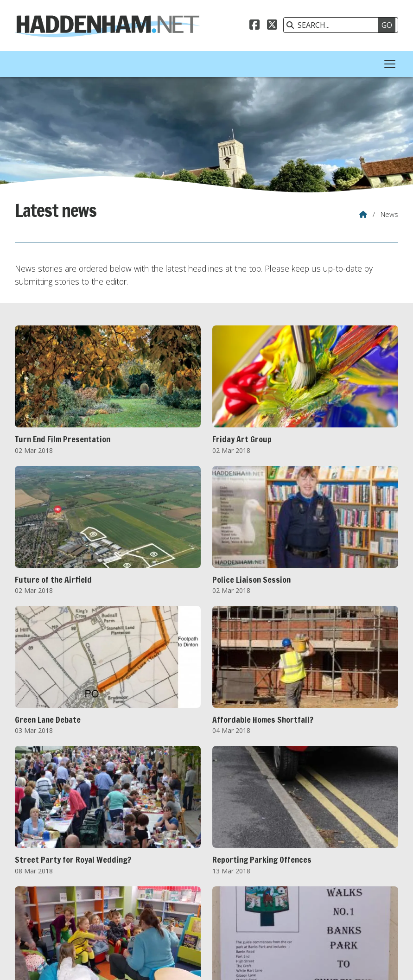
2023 (312, 897)
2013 (83, 897)
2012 (59, 897)
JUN (135, 917)
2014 (106, 897)
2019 (221, 897)
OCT (212, 917)
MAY (114, 917)
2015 (128, 897)
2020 (243, 897)
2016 (152, 897)
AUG (172, 917)
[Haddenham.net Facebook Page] (254, 26)
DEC (254, 917)
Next (228, 854)
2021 (267, 897)
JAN (34, 917)
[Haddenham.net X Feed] (272, 26)
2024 (336, 897)
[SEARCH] (336, 25)
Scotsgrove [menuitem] (377, 963)
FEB (53, 917)
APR (94, 917)
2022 (289, 897)
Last (246, 854)
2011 (37, 897)
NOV (233, 917)
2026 (37, 907)
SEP (192, 917)
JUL (152, 917)
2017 (174, 897)
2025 (358, 897)
